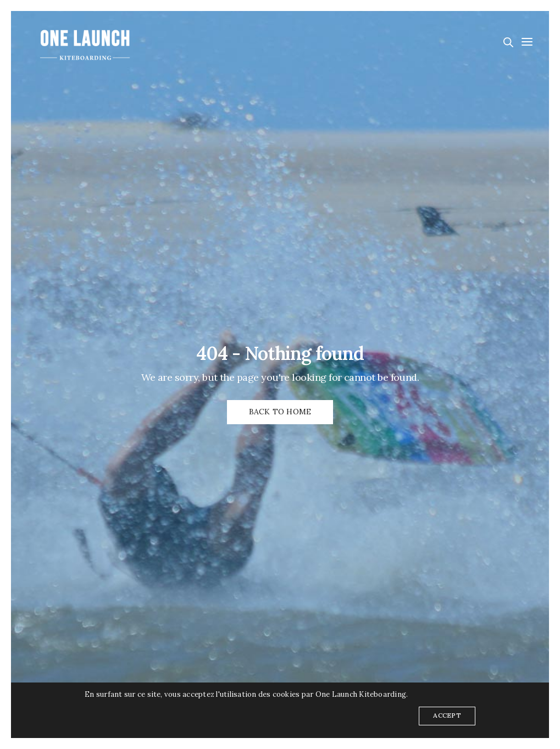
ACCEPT (447, 715)
